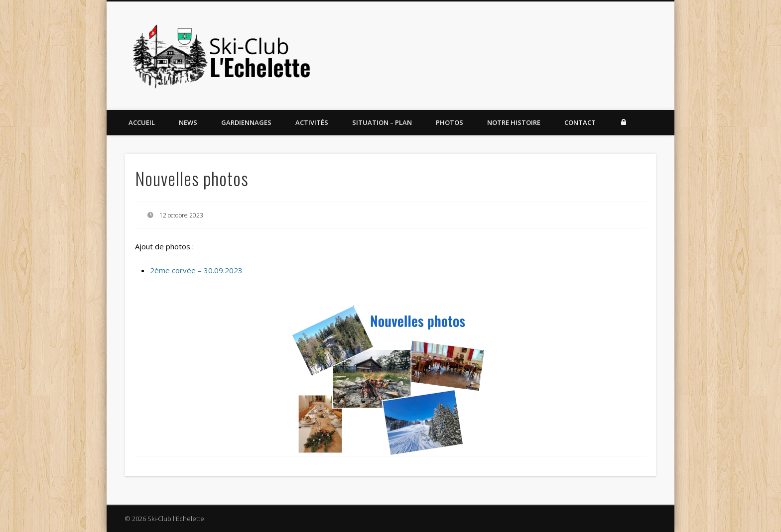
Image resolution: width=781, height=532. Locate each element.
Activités (312, 122)
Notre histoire (514, 122)
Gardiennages (246, 122)
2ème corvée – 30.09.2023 (196, 270)
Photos (450, 122)
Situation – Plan (382, 122)
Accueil (142, 122)
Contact (580, 122)
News (188, 122)
